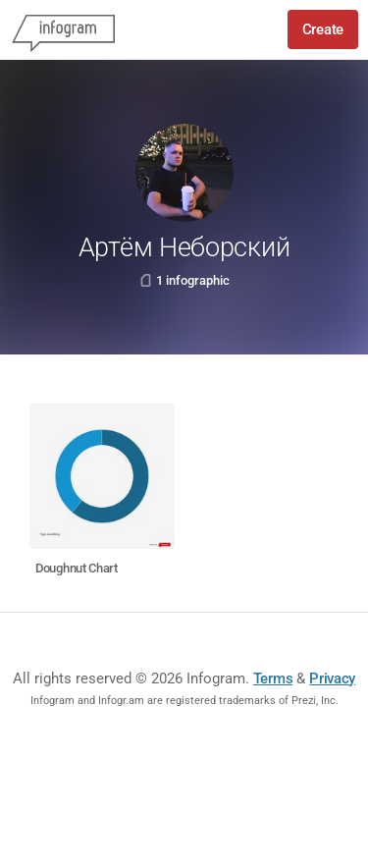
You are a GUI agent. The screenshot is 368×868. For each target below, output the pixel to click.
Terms (273, 678)
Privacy (332, 678)
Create (323, 29)
